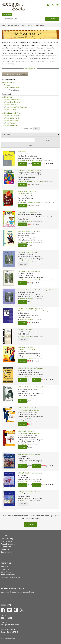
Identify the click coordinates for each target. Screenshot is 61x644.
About (3, 25)
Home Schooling (27, 25)
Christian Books (39, 25)
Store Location (7, 14)
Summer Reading (13, 25)
